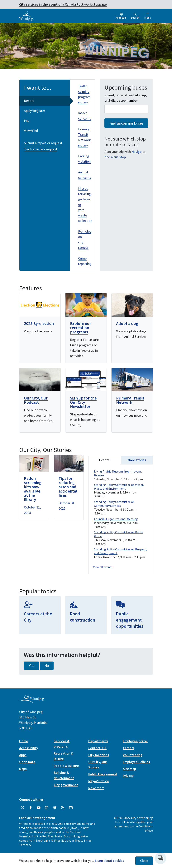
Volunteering (133, 755)
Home (24, 741)
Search (135, 16)
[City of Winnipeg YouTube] (39, 808)
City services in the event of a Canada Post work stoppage (63, 4)
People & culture (66, 766)
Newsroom (96, 788)
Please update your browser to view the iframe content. (121, 515)
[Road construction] (86, 615)
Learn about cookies (109, 861)
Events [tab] (104, 460)
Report (29, 101)
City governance (66, 785)
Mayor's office (99, 781)
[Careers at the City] (40, 615)
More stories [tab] (137, 460)
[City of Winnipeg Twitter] (22, 808)
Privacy (128, 776)
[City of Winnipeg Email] (71, 808)
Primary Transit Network (130, 400)
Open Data (27, 762)
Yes (31, 666)
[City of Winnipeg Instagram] (47, 808)
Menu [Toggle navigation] (148, 16)
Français (121, 18)
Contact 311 (97, 748)
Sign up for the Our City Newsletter (83, 402)
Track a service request (41, 149)
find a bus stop (115, 157)
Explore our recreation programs (81, 328)
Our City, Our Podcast (36, 400)
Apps (23, 755)
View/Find (31, 131)
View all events (103, 567)
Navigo (137, 152)
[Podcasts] (55, 808)
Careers (129, 748)
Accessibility (29, 748)
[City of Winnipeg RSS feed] (63, 808)
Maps (23, 769)
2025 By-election (39, 323)
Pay (27, 121)
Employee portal (135, 741)
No (47, 666)
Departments (98, 741)
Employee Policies (136, 762)
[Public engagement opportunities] (132, 615)
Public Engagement (103, 774)
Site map (129, 769)
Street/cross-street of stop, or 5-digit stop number (126, 98)
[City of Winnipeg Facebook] (31, 808)
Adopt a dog (127, 323)
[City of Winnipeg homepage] (32, 702)
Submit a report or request (43, 143)
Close (144, 861)
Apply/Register (35, 111)
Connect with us (31, 799)
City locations (99, 755)
